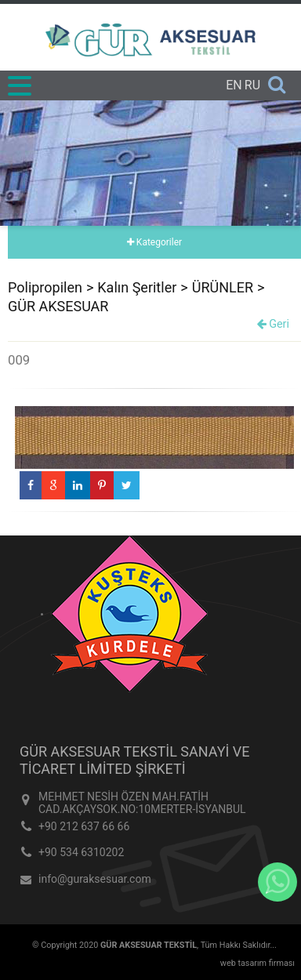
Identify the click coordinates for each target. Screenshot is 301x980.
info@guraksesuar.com (95, 879)
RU (252, 85)
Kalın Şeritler (137, 287)
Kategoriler (154, 242)
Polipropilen (45, 287)
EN (234, 85)
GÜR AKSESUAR (58, 306)
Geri (273, 324)
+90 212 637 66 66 (84, 826)
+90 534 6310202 (81, 852)
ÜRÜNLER (223, 287)
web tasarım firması (257, 963)
